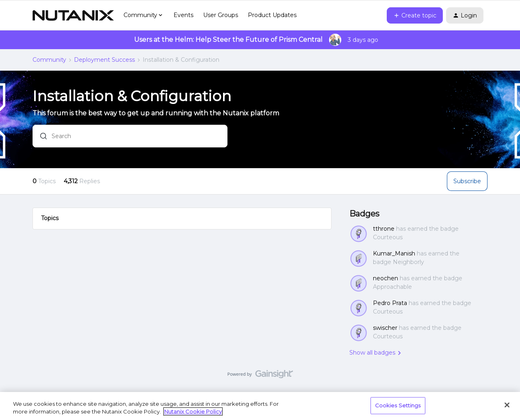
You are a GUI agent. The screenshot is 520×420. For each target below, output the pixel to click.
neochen (386, 278)
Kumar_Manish (394, 253)
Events (183, 15)
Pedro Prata (390, 303)
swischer (385, 328)
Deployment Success (104, 60)
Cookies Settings (398, 405)
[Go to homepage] (73, 15)
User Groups (221, 15)
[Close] (507, 405)
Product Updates (272, 15)
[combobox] (130, 138)
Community (49, 60)
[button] (415, 15)
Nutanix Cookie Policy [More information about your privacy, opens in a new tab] (193, 411)
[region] (260, 406)
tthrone (384, 229)
